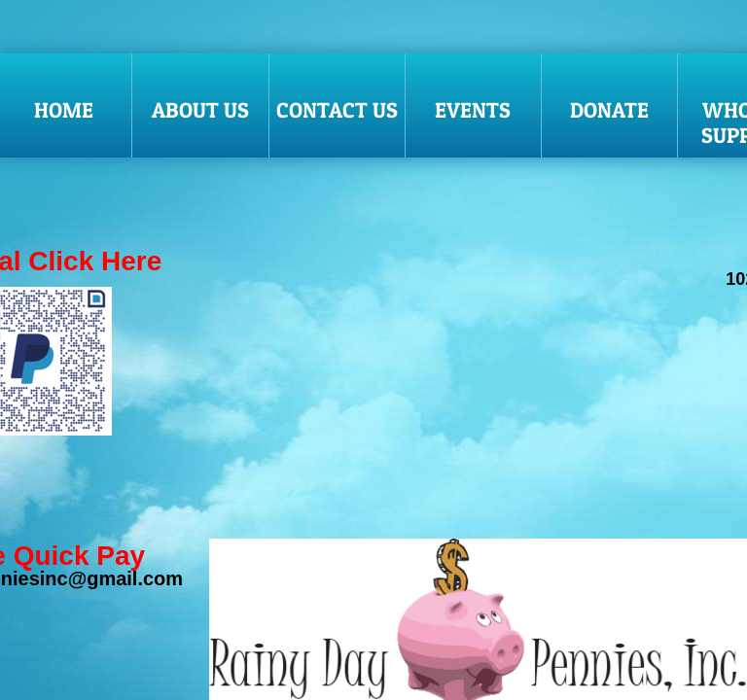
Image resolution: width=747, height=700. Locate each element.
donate (609, 110)
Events (473, 110)
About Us (200, 110)
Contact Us (337, 110)
